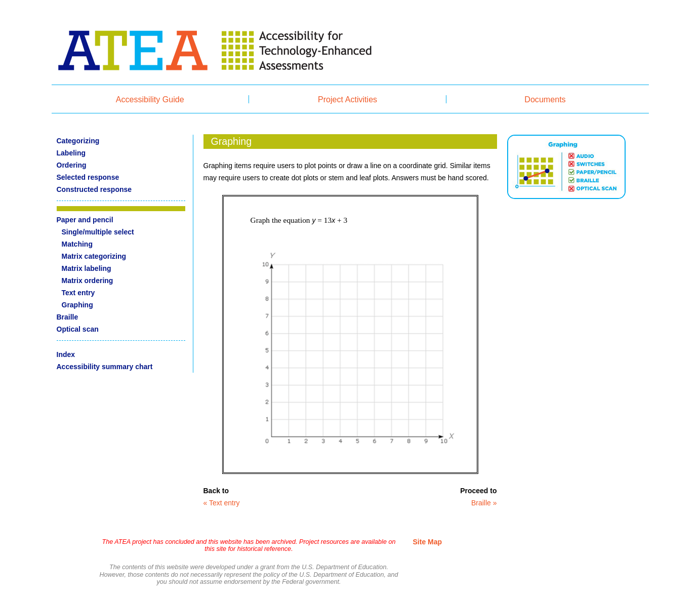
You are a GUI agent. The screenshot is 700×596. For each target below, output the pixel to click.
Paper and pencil (85, 220)
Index (66, 354)
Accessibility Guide (150, 99)
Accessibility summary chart (105, 367)
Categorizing (78, 141)
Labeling (71, 153)
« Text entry (222, 503)
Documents (545, 99)
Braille (68, 317)
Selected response (88, 177)
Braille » (484, 503)
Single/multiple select (98, 232)
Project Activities (347, 99)
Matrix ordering (88, 281)
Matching (77, 244)
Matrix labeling (87, 268)
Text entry (78, 293)
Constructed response (94, 189)
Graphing (77, 305)
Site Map (428, 542)
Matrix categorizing (94, 256)
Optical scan (78, 329)
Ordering (72, 165)
